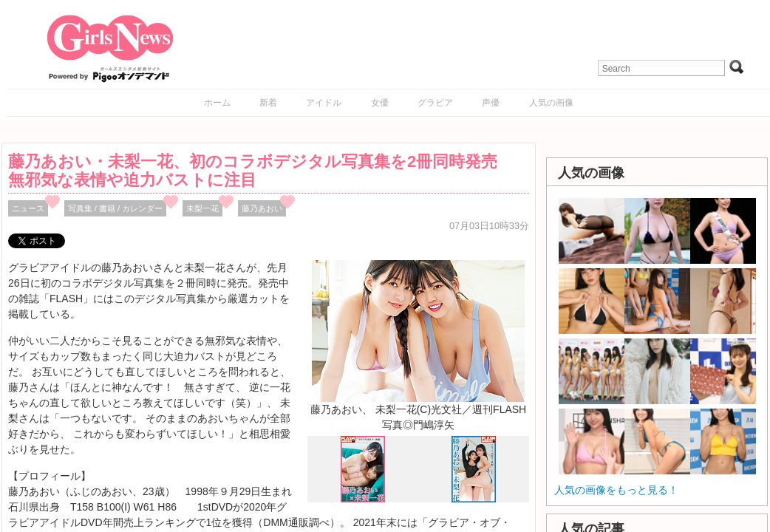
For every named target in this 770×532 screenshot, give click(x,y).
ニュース (28, 208)
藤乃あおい (262, 208)
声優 (491, 103)
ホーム (217, 103)
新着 (268, 103)
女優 (380, 103)
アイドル (324, 103)
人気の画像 (551, 103)
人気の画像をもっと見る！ (616, 490)
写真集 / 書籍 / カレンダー (116, 208)
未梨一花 (202, 208)
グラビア (435, 103)
